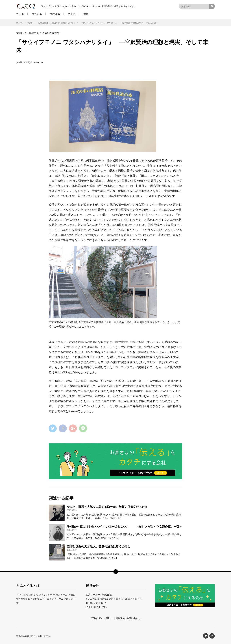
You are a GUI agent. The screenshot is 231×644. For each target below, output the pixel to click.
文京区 (19, 62)
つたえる (37, 14)
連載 (86, 14)
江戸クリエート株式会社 (99, 595)
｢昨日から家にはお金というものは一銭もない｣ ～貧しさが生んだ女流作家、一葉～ (125, 526)
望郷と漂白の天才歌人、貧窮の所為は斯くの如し (99, 546)
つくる (20, 14)
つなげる (55, 14)
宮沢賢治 (28, 62)
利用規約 (120, 618)
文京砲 (72, 14)
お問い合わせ (134, 618)
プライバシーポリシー (102, 618)
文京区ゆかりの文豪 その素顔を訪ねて (38, 33)
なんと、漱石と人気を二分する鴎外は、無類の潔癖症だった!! (107, 507)
